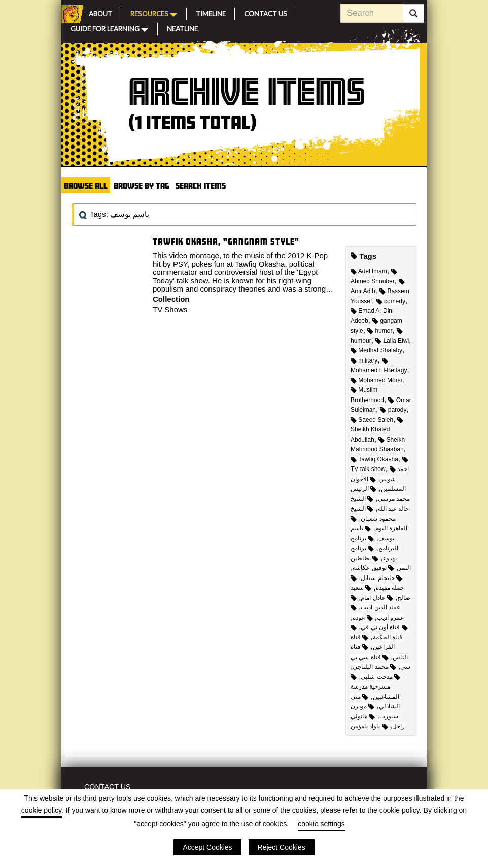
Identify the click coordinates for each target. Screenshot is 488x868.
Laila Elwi (392, 341)
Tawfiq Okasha (374, 459)
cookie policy (42, 810)
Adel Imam (369, 271)
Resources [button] (154, 13)
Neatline (182, 28)
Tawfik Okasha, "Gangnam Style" (226, 242)
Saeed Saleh (372, 420)
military (364, 360)
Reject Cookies (282, 847)
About (100, 13)
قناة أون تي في (384, 627)
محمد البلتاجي (374, 667)
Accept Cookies (207, 847)
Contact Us (266, 13)
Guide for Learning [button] (110, 28)
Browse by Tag (142, 185)
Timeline (211, 13)
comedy (391, 301)
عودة (362, 618)
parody (393, 410)
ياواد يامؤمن (369, 726)
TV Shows (170, 310)
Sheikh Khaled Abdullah (377, 430)
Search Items (201, 185)
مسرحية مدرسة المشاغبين (375, 687)
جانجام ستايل (381, 578)
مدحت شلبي (380, 677)
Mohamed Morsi (376, 380)
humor (380, 331)
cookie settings (321, 824)
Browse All (86, 185)
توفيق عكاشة (373, 568)
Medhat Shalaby (376, 350)
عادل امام (377, 598)
